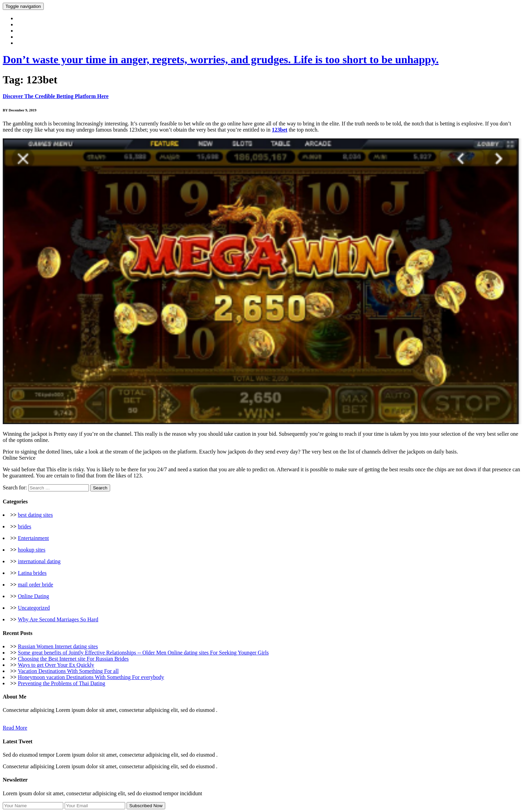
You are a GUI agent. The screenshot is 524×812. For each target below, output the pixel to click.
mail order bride (35, 585)
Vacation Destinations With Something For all (68, 671)
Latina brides (32, 573)
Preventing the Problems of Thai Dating (61, 683)
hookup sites (31, 550)
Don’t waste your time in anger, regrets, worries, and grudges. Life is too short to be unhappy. (221, 59)
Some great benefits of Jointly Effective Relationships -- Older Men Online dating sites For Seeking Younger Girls (143, 653)
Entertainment (33, 538)
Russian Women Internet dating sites (58, 646)
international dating (39, 561)
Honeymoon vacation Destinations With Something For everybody (91, 677)
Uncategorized (34, 608)
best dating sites (35, 515)
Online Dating (33, 596)
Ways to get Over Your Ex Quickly (56, 665)
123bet (280, 130)
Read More (15, 728)
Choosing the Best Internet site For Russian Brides (73, 659)
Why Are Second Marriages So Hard (58, 619)
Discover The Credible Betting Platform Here (56, 96)
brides (24, 526)
